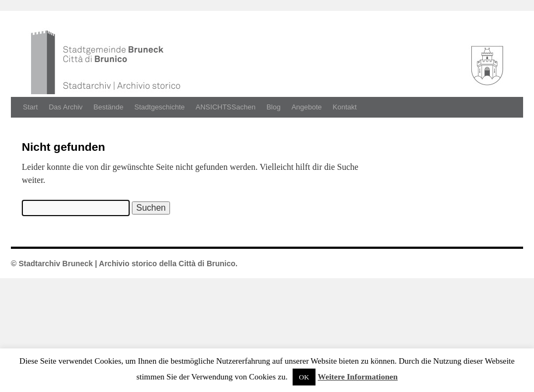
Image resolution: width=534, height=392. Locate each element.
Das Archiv (65, 107)
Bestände (109, 107)
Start (30, 107)
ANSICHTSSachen (226, 107)
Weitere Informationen (358, 377)
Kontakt (345, 107)
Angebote (307, 107)
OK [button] (304, 377)
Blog (274, 107)
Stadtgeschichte (160, 107)
